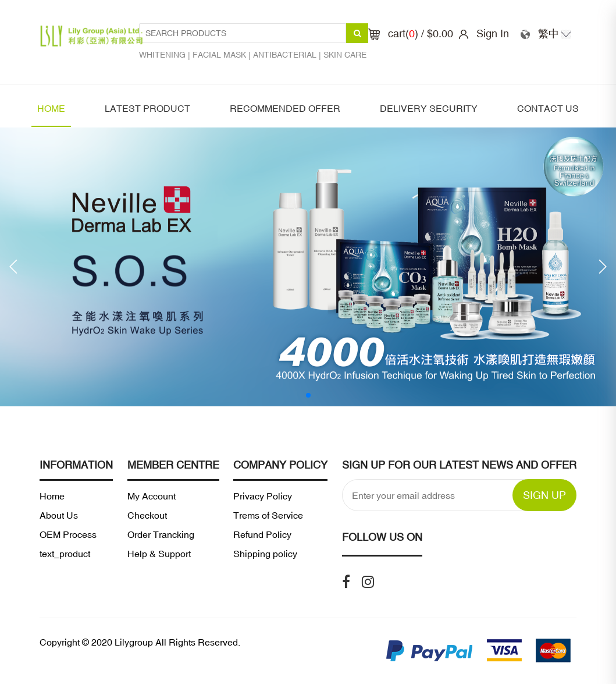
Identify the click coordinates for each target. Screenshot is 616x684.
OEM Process (68, 534)
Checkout (147, 515)
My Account (152, 496)
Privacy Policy (263, 496)
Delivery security (429, 108)
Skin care (345, 55)
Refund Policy (262, 534)
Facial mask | (223, 55)
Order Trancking (161, 534)
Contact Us (548, 108)
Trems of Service (268, 515)
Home (51, 108)
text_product (65, 554)
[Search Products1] (243, 33)
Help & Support (159, 554)
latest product (147, 108)
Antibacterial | (288, 55)
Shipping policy (265, 554)
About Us (59, 515)
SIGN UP (544, 495)
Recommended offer (285, 108)
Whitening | (166, 55)
